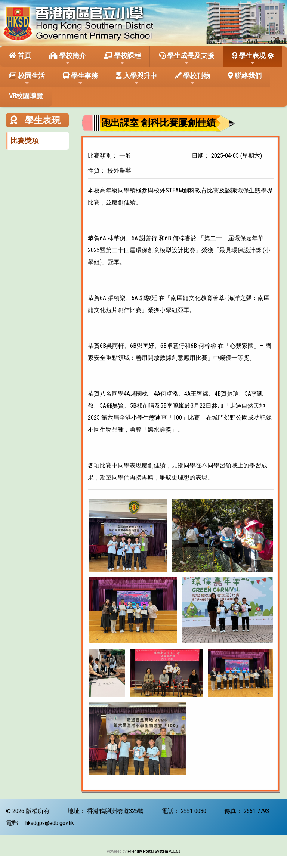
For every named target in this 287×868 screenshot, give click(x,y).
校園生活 (27, 79)
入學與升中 (136, 79)
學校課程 (122, 59)
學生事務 (80, 79)
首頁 (20, 55)
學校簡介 (67, 59)
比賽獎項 (25, 141)
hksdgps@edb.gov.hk (50, 823)
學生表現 (249, 59)
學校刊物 (192, 79)
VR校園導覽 (26, 96)
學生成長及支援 (186, 59)
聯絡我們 (245, 76)
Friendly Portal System (148, 851)
